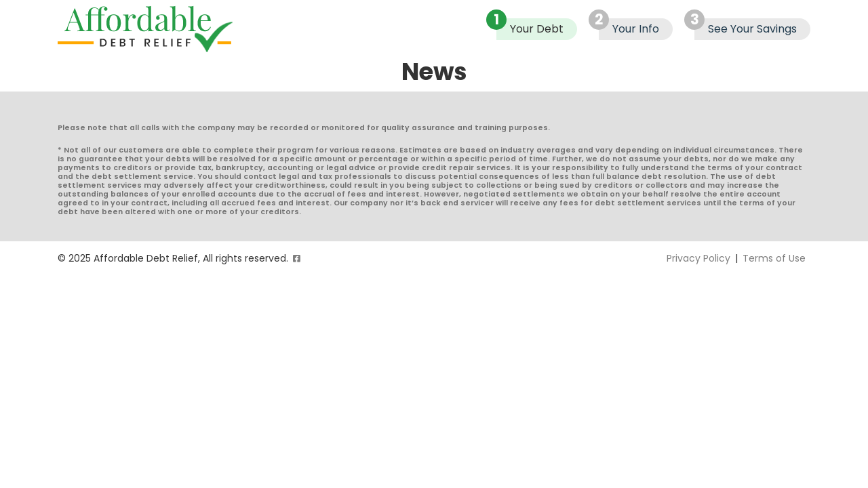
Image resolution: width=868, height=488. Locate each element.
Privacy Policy (698, 258)
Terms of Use (774, 258)
